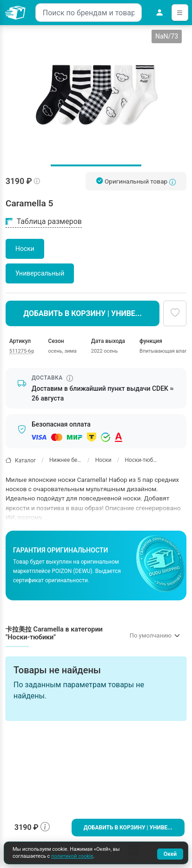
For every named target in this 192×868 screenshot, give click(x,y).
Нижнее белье (66, 460)
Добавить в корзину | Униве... (128, 828)
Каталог (21, 460)
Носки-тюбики (141, 460)
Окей (170, 854)
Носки (103, 460)
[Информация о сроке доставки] (70, 378)
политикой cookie (72, 856)
